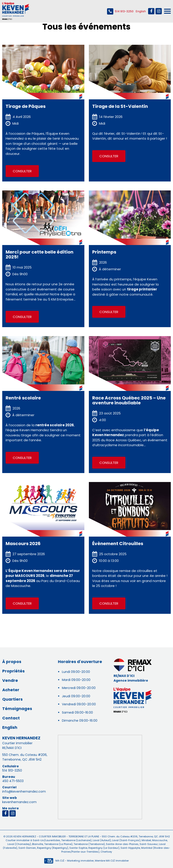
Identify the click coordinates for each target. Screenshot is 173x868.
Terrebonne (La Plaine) (58, 844)
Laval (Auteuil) (101, 840)
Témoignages (17, 709)
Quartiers (12, 699)
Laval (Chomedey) (19, 844)
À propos (12, 662)
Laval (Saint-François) (126, 840)
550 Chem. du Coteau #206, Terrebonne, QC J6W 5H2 (25, 757)
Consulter (22, 171)
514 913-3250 (120, 11)
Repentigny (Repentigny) (52, 848)
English (141, 11)
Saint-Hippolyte (130, 848)
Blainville (37, 844)
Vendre (10, 680)
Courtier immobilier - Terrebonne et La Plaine (69, 836)
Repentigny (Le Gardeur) (104, 848)
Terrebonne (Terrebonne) (89, 844)
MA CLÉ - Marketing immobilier (69, 861)
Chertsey (106, 852)
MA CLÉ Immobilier (117, 861)
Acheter (11, 690)
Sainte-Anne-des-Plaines (122, 844)
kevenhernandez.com (19, 802)
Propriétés (13, 671)
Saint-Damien (27, 848)
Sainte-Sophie (78, 848)
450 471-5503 (13, 781)
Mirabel (146, 840)
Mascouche (159, 840)
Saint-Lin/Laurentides (46, 840)
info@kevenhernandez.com (24, 791)
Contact (11, 718)
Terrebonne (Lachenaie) (76, 840)
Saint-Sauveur (148, 844)
